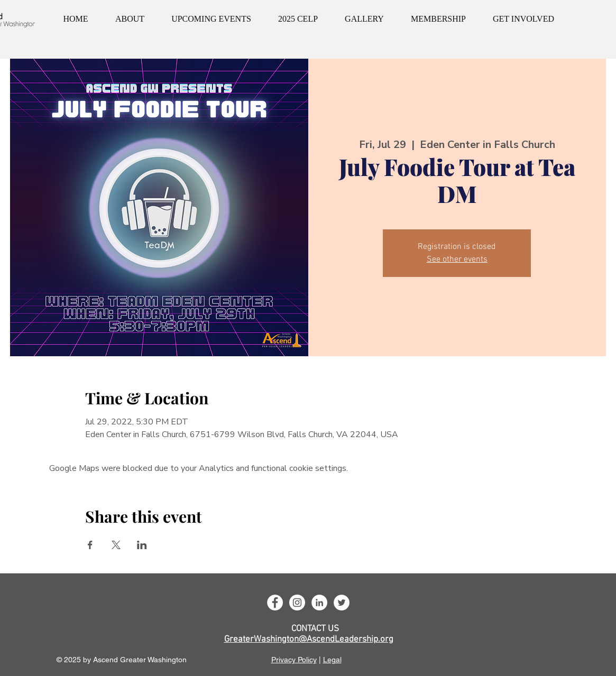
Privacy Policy (294, 660)
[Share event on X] (116, 545)
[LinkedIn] (319, 603)
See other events (457, 260)
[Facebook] (275, 603)
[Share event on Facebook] (90, 545)
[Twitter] (342, 603)
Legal (332, 660)
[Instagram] (297, 603)
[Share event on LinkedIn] (142, 545)
